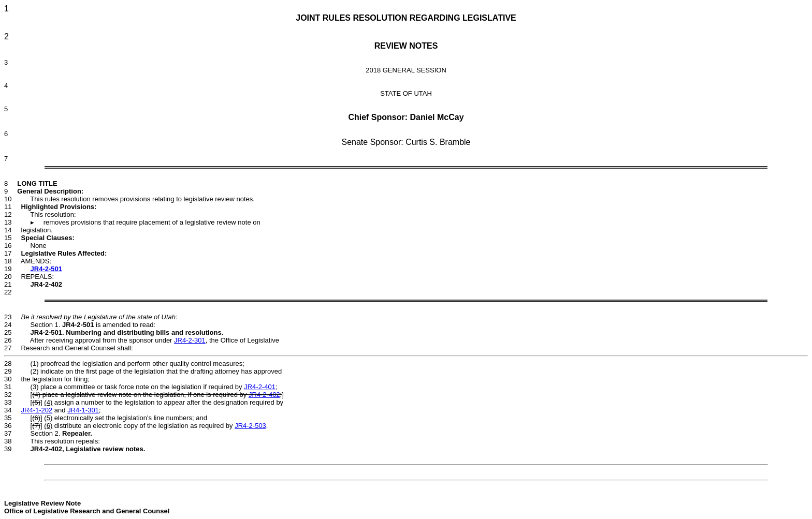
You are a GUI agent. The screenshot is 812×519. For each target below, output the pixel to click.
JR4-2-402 (264, 395)
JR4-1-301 (83, 410)
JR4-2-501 (46, 269)
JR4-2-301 (190, 340)
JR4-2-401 (260, 387)
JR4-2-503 (250, 426)
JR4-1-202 (37, 410)
